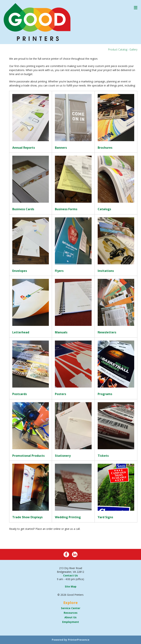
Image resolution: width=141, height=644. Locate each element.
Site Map (71, 586)
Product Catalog (118, 49)
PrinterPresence (79, 640)
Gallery (133, 49)
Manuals (61, 332)
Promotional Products (28, 456)
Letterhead (21, 332)
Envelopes (20, 271)
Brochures (105, 148)
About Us (70, 617)
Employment (71, 622)
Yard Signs (105, 517)
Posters (60, 394)
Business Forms (66, 209)
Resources (71, 613)
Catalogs (104, 209)
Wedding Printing (68, 517)
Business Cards (23, 209)
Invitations (106, 271)
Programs (105, 394)
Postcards (20, 394)
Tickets (103, 456)
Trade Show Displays (27, 517)
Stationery (63, 456)
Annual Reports (24, 148)
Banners (61, 148)
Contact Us (70, 575)
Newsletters (107, 332)
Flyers (59, 271)
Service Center (71, 608)
